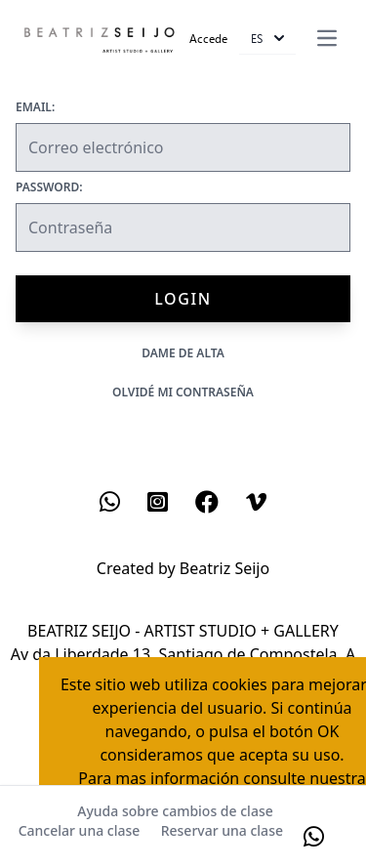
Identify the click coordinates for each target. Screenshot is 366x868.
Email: (35, 107)
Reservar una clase (222, 830)
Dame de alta (183, 353)
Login (183, 299)
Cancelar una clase (80, 830)
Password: (49, 187)
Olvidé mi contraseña (183, 392)
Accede (208, 38)
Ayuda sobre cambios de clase (175, 811)
